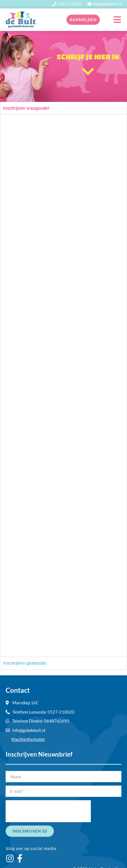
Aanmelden (83, 20)
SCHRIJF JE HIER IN (88, 57)
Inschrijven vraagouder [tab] (26, 108)
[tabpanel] (63, 386)
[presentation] (48, 811)
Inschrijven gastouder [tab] (25, 663)
